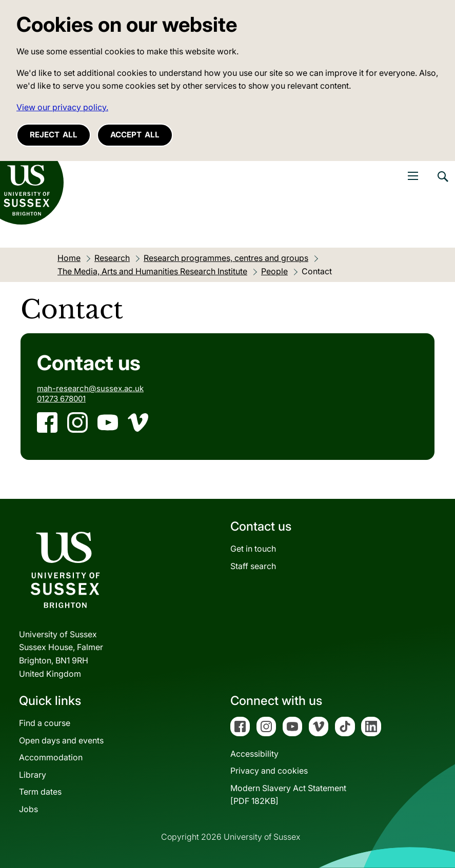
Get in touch (253, 549)
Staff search (253, 566)
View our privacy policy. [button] (62, 107)
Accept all (135, 135)
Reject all (54, 135)
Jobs (28, 809)
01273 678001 (61, 399)
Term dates (40, 792)
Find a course (45, 723)
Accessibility (254, 754)
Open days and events (61, 740)
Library (33, 775)
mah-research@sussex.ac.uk (90, 388)
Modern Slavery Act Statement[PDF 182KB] (288, 795)
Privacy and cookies (269, 771)
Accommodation (51, 757)
